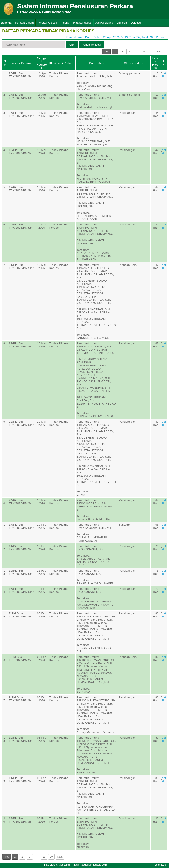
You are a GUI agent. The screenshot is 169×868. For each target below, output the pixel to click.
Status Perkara (134, 63)
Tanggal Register (42, 63)
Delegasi (136, 23)
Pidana (65, 23)
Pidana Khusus (82, 23)
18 (44, 857)
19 (51, 857)
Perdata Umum (24, 23)
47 (151, 52)
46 (144, 52)
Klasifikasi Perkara (62, 63)
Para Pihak (97, 63)
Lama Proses (155, 63)
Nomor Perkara (22, 63)
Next (160, 52)
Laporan (122, 23)
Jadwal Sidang (104, 23)
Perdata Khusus (47, 23)
